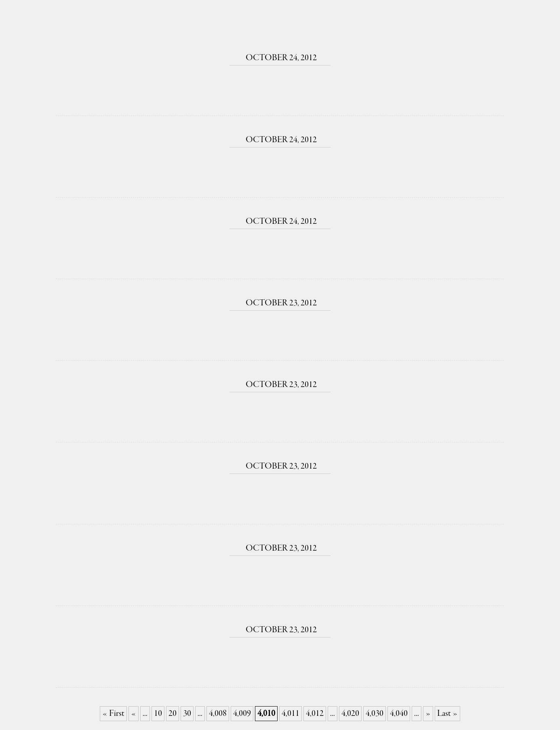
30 (187, 714)
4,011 (291, 714)
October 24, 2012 (280, 58)
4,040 (399, 714)
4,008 (218, 714)
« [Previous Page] (134, 714)
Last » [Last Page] (447, 714)
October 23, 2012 (280, 303)
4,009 (242, 714)
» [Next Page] (428, 714)
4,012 (315, 714)
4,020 (350, 714)
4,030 (375, 714)
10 (158, 714)
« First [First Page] (113, 714)
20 (173, 714)
